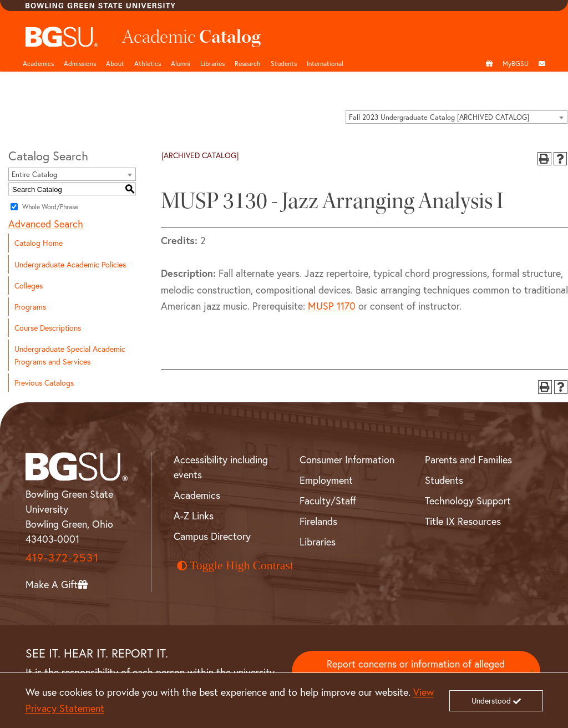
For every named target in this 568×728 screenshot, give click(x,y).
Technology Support (468, 501)
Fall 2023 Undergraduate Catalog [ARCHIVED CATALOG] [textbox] (439, 117)
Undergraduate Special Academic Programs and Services (70, 355)
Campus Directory (212, 536)
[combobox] (457, 117)
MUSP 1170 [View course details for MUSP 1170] (332, 306)
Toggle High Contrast (235, 565)
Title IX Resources (463, 521)
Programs (30, 307)
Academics (38, 63)
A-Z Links (194, 515)
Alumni (181, 63)
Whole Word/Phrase (50, 207)
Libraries (212, 63)
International (325, 63)
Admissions (80, 63)
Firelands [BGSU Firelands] (318, 521)
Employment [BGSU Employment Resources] (326, 480)
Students (284, 63)
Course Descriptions (48, 328)
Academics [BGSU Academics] (197, 495)
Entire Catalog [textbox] (34, 175)
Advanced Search (46, 224)
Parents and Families (468, 459)
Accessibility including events (221, 467)
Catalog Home (39, 243)
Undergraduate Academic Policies (70, 264)
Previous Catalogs (44, 383)
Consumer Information (347, 459)
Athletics (148, 63)
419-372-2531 (62, 557)
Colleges (29, 285)
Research (248, 63)
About (115, 63)
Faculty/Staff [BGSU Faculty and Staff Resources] (328, 501)
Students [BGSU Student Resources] (444, 480)
